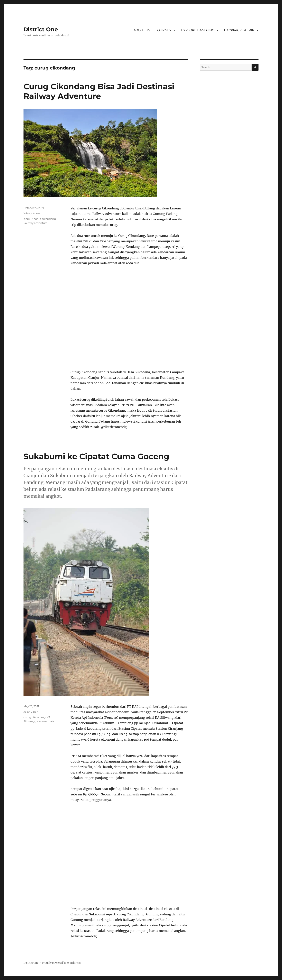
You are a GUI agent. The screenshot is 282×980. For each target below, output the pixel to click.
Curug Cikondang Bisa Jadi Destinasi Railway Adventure (99, 91)
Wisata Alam (32, 213)
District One (41, 29)
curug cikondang (45, 219)
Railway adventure (35, 223)
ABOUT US (142, 30)
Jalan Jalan (31, 712)
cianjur (28, 219)
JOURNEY (164, 30)
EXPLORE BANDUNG (198, 30)
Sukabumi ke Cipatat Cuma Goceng (96, 456)
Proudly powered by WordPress (61, 963)
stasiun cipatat (46, 721)
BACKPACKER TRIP (239, 30)
